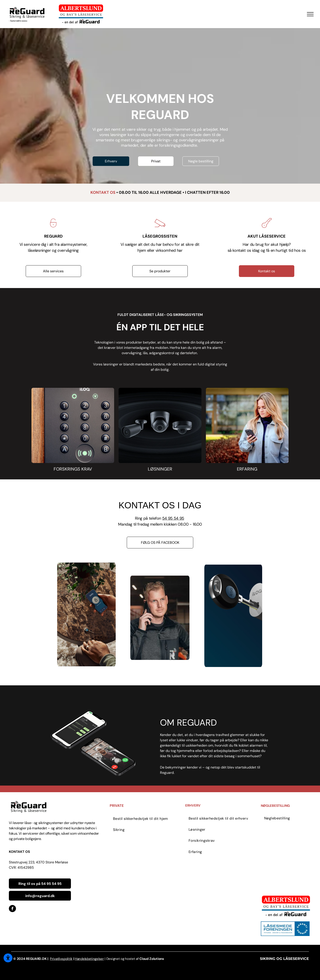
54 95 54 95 (173, 518)
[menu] (310, 14)
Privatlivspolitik (61, 959)
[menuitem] (147, 819)
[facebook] (12, 909)
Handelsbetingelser (89, 959)
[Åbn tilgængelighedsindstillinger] (8, 958)
